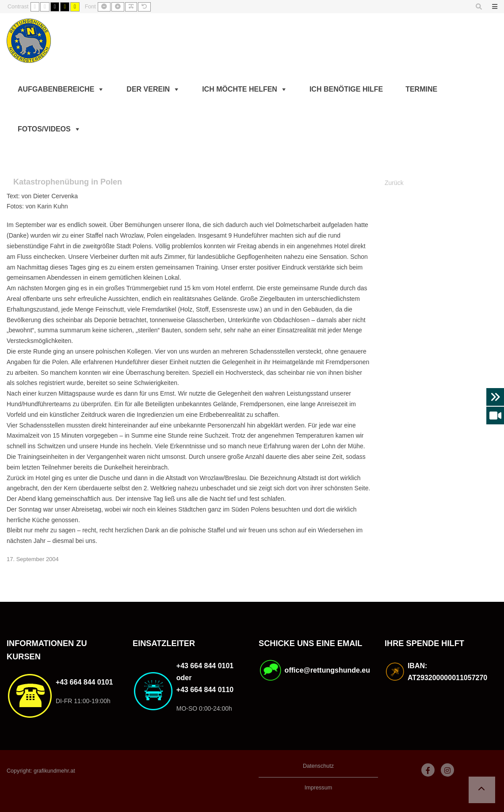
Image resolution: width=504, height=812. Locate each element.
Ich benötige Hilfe (346, 89)
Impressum (318, 788)
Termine (421, 89)
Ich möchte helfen (240, 89)
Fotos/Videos (44, 129)
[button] (482, 790)
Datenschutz (318, 766)
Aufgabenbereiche (56, 89)
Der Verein (148, 89)
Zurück (394, 183)
